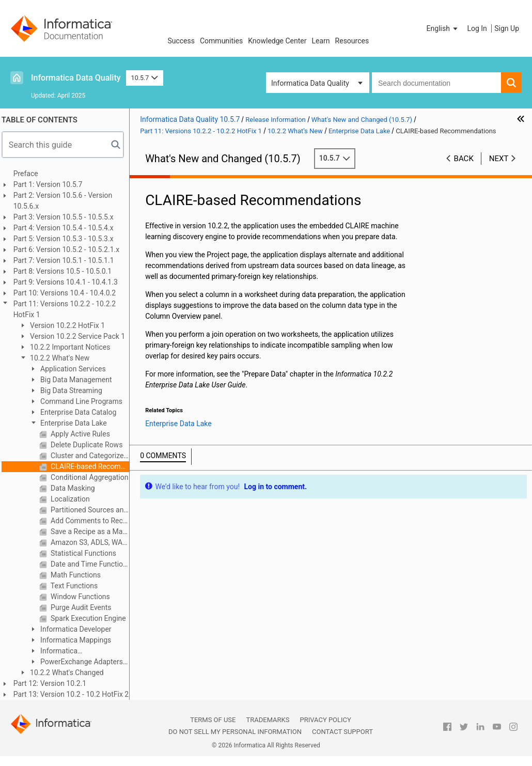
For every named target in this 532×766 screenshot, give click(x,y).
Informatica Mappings (79, 640)
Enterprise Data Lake (76, 423)
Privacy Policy (325, 720)
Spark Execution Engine (91, 618)
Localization (73, 499)
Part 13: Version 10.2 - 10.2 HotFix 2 (75, 694)
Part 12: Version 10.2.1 (54, 683)
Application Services (76, 369)
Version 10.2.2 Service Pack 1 (81, 336)
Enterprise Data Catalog (81, 412)
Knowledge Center (277, 41)
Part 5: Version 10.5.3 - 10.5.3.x (67, 239)
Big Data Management (79, 380)
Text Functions (77, 586)
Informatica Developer (79, 629)
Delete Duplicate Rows (90, 445)
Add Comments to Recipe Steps (93, 521)
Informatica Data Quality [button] (310, 83)
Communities (221, 41)
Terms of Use (213, 720)
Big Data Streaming (74, 390)
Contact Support (342, 732)
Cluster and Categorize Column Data (93, 456)
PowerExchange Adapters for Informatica (80, 662)
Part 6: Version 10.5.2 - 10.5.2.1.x (70, 249)
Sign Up (507, 28)
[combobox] (436, 83)
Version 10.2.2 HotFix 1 (70, 325)
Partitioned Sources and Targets (93, 510)
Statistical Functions (86, 553)
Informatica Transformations (59, 652)
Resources (352, 41)
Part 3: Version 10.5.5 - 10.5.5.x (67, 217)
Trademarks (268, 720)
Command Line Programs (84, 401)
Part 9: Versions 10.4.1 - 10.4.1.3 (69, 282)
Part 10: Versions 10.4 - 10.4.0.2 (68, 293)
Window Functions (83, 597)
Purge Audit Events (84, 607)
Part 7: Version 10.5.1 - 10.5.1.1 (67, 260)
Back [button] (464, 159)
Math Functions (79, 575)
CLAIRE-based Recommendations (93, 466)
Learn (321, 41)
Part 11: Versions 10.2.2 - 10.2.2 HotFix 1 (68, 309)
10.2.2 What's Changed (70, 673)
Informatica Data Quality (76, 78)
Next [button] (499, 159)
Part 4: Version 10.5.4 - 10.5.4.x (67, 228)
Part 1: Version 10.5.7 (52, 184)
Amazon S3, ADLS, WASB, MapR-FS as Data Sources (93, 542)
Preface (29, 174)
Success (181, 41)
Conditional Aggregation (92, 477)
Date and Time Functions (93, 564)
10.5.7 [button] (145, 78)
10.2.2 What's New (63, 358)
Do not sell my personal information (235, 732)
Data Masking (76, 488)
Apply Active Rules (83, 434)
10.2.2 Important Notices (73, 347)
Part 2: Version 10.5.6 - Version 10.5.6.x (67, 201)
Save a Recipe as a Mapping (93, 531)
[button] (443, 28)
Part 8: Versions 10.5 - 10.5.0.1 (66, 271)
